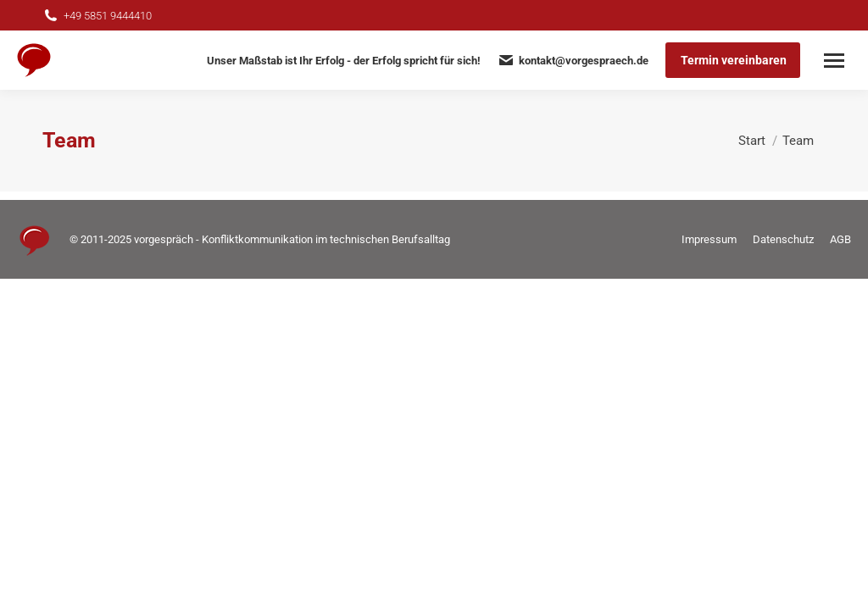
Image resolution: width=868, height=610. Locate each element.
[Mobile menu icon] (834, 61)
